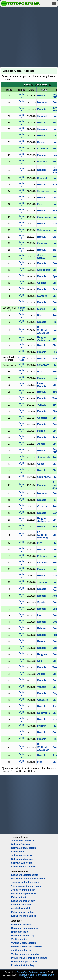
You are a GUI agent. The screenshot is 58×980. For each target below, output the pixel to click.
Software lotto (19, 852)
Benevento (44, 713)
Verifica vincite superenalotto (27, 947)
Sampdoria (44, 270)
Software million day (22, 859)
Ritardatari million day (23, 936)
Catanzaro (43, 243)
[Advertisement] (29, 36)
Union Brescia (42, 385)
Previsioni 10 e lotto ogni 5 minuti (29, 958)
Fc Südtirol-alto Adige (43, 330)
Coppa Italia (22, 309)
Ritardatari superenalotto (24, 928)
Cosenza (42, 129)
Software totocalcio (21, 855)
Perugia (42, 726)
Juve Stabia (41, 257)
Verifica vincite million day (25, 954)
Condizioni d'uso (45, 975)
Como (41, 464)
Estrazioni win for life (22, 912)
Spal (40, 661)
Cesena (42, 283)
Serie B (21, 96)
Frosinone (43, 149)
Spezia (41, 142)
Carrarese (43, 191)
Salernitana (44, 230)
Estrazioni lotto (19, 897)
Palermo (42, 162)
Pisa (55, 123)
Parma (41, 431)
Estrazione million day (23, 901)
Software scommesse (23, 840)
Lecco (41, 615)
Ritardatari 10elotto (21, 924)
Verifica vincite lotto (22, 950)
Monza (41, 309)
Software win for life (22, 863)
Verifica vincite (19, 939)
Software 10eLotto (21, 844)
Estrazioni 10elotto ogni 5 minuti (28, 879)
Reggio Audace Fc (44, 339)
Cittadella (43, 116)
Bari (40, 204)
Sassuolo (43, 178)
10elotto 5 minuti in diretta (25, 882)
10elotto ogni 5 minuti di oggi (27, 886)
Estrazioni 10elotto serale (25, 875)
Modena (42, 102)
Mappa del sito (26, 975)
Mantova (42, 296)
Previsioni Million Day (23, 965)
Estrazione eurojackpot (23, 916)
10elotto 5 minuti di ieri (23, 890)
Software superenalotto (24, 848)
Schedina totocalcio (22, 905)
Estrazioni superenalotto (24, 893)
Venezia (42, 405)
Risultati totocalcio (21, 908)
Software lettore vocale (23, 867)
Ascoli (41, 444)
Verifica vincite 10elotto (24, 943)
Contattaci (29, 977)
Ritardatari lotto (19, 932)
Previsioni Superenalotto (24, 962)
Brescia (42, 96)
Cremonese (44, 217)
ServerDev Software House (31, 972)
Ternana (42, 582)
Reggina (42, 654)
